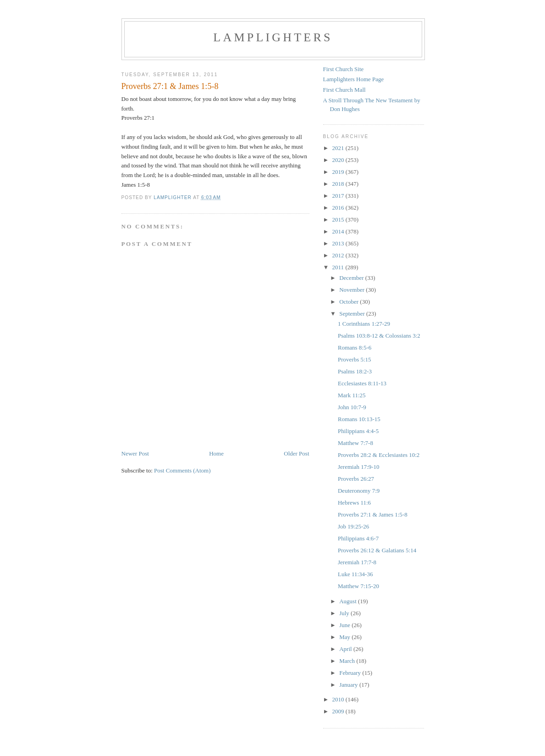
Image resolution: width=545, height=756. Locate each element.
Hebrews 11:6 (354, 503)
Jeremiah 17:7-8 (357, 562)
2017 (339, 196)
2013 (339, 243)
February (351, 673)
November (352, 290)
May (345, 637)
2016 (339, 208)
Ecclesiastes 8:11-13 (362, 383)
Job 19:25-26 (353, 526)
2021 (339, 148)
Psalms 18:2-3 (355, 371)
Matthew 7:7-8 (355, 443)
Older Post (296, 453)
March (348, 661)
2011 (339, 267)
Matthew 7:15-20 (358, 586)
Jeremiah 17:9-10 (359, 467)
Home (216, 453)
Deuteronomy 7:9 (359, 491)
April (346, 649)
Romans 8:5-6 (355, 347)
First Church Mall (344, 90)
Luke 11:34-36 (355, 574)
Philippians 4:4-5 (358, 431)
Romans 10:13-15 (359, 419)
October (350, 302)
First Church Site (344, 69)
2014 (339, 231)
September (353, 314)
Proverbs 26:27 (356, 479)
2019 (339, 172)
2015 (339, 220)
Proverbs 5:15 (355, 359)
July (345, 613)
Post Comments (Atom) (182, 470)
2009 (339, 711)
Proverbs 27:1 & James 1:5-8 (373, 514)
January (349, 685)
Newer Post (135, 453)
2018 (339, 184)
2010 (339, 699)
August (349, 601)
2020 (339, 160)
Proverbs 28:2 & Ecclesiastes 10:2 (379, 455)
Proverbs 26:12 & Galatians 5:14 (377, 550)
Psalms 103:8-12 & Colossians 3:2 (379, 336)
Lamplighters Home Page (354, 79)
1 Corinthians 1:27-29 (364, 324)
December (352, 278)
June (345, 625)
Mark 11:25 (352, 395)
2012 (339, 255)
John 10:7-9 (352, 407)
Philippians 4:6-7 (358, 538)
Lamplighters (273, 37)
